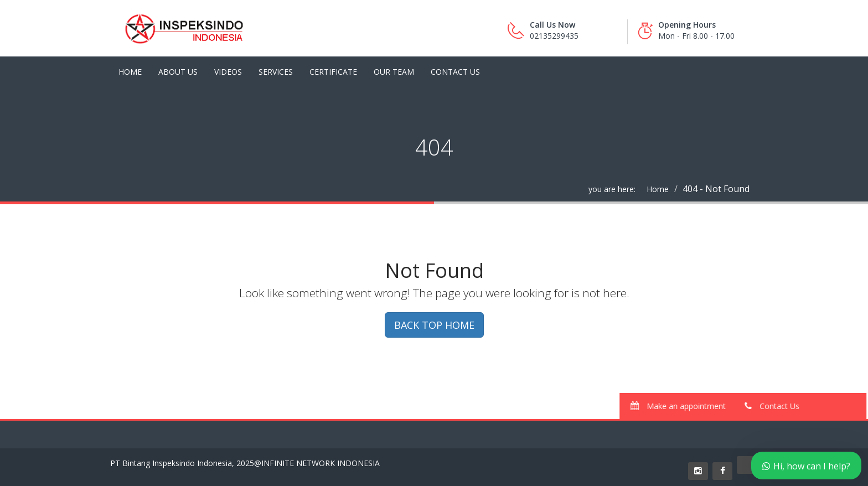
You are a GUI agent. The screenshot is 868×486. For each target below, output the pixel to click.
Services (276, 72)
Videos (228, 72)
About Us (178, 72)
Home (130, 72)
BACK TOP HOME (434, 325)
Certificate (333, 72)
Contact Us (455, 72)
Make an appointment (684, 406)
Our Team (394, 72)
